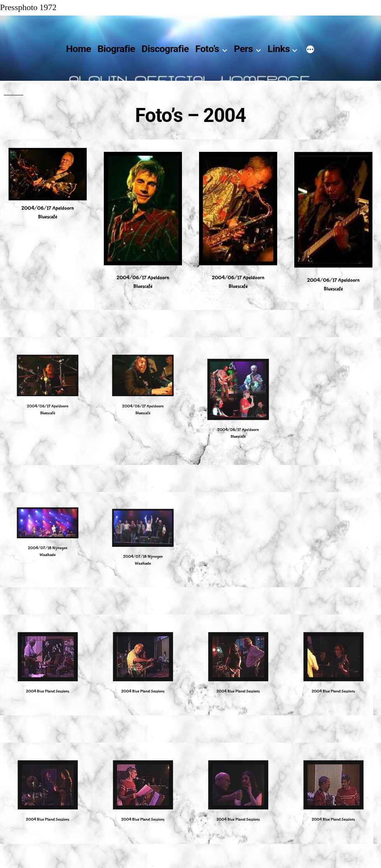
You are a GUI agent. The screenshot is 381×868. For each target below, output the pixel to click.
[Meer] (310, 50)
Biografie (116, 49)
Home (79, 49)
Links (279, 49)
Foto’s (207, 49)
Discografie (165, 49)
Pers (243, 49)
